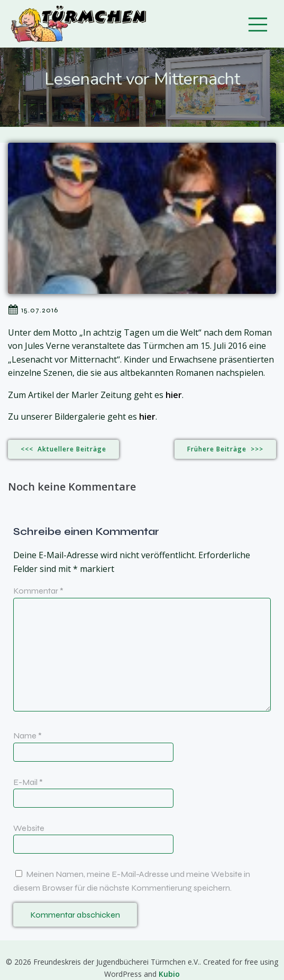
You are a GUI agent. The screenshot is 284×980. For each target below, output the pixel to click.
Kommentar (38, 591)
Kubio (169, 974)
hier (174, 395)
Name (28, 736)
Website (29, 828)
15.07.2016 (33, 310)
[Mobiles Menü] (258, 24)
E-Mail (28, 782)
